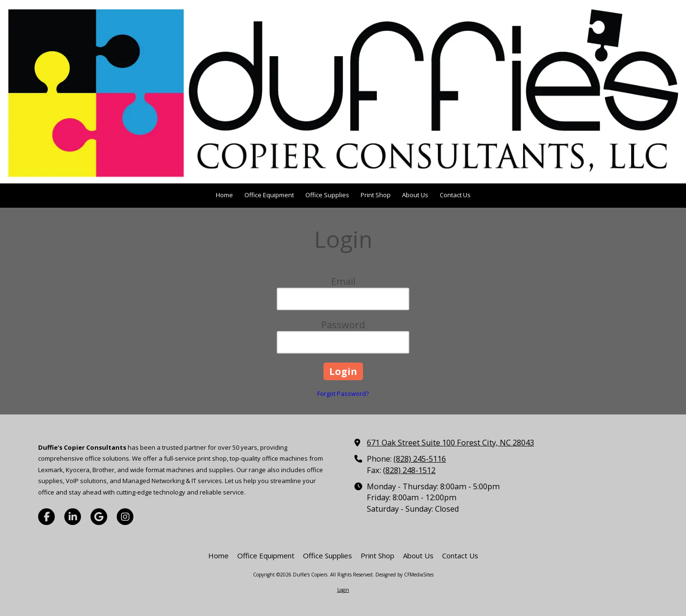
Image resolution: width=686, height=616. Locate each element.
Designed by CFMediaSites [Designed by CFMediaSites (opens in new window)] (404, 575)
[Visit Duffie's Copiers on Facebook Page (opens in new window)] (46, 517)
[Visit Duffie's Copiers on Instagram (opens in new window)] (125, 517)
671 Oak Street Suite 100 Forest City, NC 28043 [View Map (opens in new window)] (450, 443)
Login (343, 590)
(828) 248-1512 (409, 470)
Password (343, 325)
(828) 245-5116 (420, 459)
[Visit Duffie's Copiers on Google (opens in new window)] (99, 517)
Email (343, 281)
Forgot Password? (343, 394)
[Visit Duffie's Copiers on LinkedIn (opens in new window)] (73, 517)
